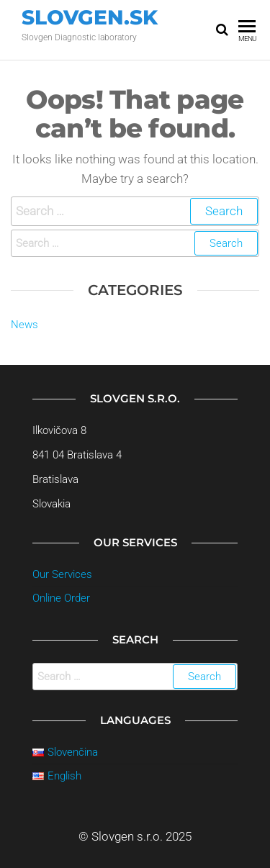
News (24, 325)
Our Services (62, 574)
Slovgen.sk (90, 17)
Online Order (61, 598)
